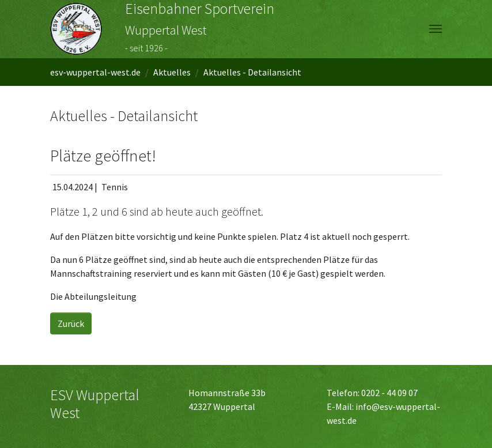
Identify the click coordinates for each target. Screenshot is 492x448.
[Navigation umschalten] (436, 29)
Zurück (71, 323)
